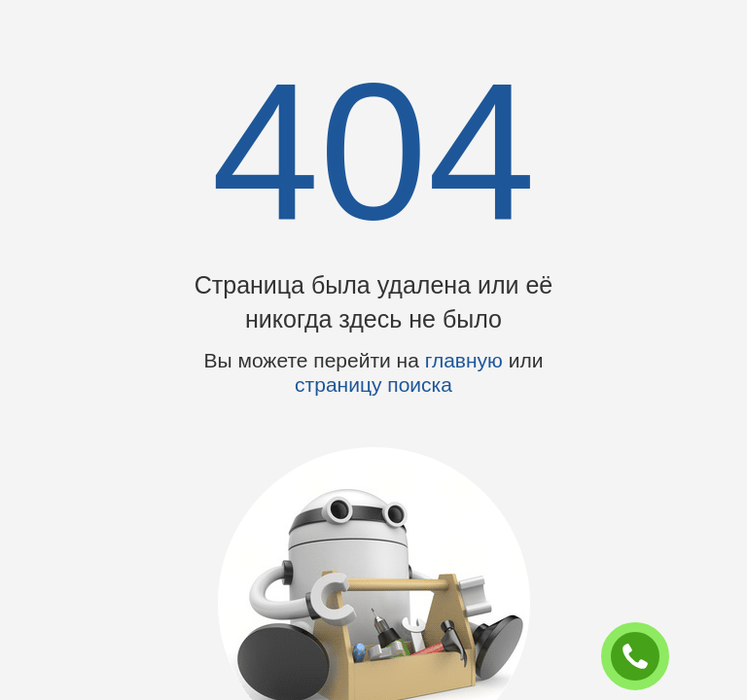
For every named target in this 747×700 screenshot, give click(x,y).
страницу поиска (373, 385)
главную (464, 360)
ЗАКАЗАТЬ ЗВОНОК (643, 657)
